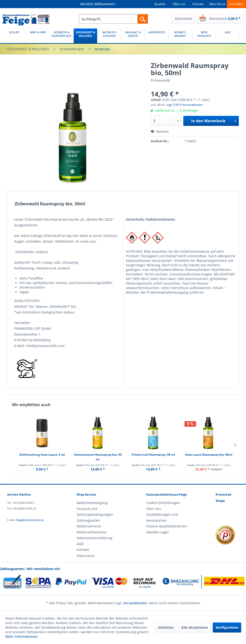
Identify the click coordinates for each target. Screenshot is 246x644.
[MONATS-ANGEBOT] (180, 36)
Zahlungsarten (88, 520)
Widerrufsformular (92, 532)
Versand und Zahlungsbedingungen (95, 512)
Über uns (179, 4)
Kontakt (198, 4)
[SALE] (228, 36)
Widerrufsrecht (89, 526)
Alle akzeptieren (195, 627)
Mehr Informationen (22, 636)
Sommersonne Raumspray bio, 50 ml (98, 457)
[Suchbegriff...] (113, 19)
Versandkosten (135, 603)
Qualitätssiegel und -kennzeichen (163, 517)
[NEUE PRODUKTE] (204, 36)
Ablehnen (166, 627)
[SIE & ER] (14, 36)
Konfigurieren (227, 627)
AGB (80, 544)
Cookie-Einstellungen (163, 503)
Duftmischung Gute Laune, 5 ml (42, 455)
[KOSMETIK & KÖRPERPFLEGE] (61, 36)
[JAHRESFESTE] (157, 36)
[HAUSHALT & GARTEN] (133, 36)
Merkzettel (184, 19)
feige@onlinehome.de (30, 520)
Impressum (86, 556)
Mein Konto (217, 4)
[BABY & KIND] (38, 36)
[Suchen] (143, 19)
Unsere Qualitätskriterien (167, 526)
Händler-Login (158, 532)
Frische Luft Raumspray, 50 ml (153, 455)
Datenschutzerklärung (95, 538)
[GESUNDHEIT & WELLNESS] (85, 36)
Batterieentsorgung (92, 503)
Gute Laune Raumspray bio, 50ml (209, 455)
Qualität (160, 4)
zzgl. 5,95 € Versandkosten (185, 105)
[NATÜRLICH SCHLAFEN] (109, 36)
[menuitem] (113, 19)
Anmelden (237, 4)
